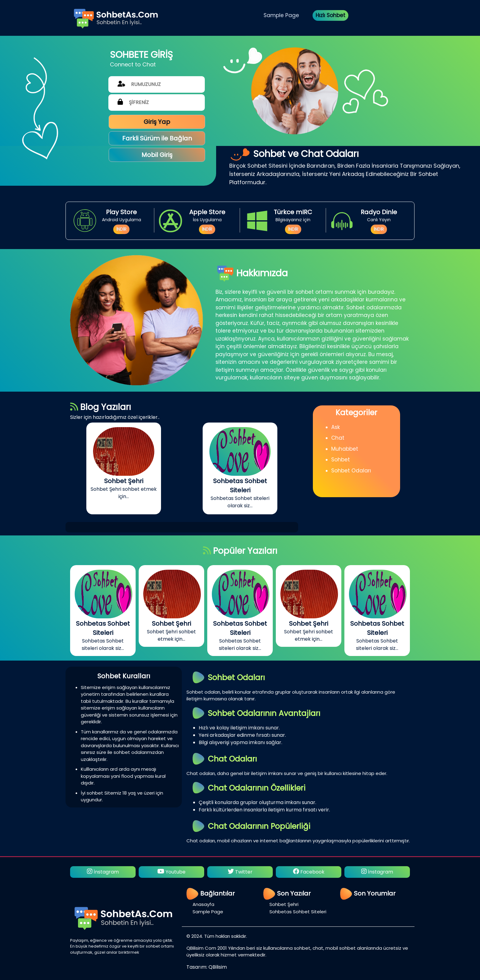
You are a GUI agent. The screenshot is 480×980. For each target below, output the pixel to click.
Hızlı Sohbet (330, 15)
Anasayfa (203, 904)
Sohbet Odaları (351, 471)
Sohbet (341, 460)
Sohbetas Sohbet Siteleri (298, 912)
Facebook (309, 872)
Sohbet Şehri (284, 904)
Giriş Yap (157, 122)
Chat (338, 438)
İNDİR (121, 229)
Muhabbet (345, 449)
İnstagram (103, 872)
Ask (336, 427)
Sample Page (281, 15)
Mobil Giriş (157, 155)
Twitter (240, 872)
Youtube (171, 872)
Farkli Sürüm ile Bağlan (157, 138)
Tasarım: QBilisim (207, 967)
